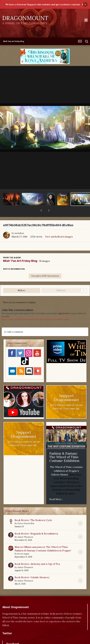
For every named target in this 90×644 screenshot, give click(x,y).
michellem (19, 225)
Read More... (56, 491)
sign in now (64, 305)
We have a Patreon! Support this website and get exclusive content (43, 4)
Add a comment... (14, 324)
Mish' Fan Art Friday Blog (20, 253)
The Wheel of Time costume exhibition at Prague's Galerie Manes (66, 463)
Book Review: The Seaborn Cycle (33, 512)
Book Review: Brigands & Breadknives (36, 525)
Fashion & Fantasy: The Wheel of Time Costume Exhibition (64, 449)
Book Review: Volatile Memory (32, 569)
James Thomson (25, 529)
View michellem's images (59, 229)
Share (22, 282)
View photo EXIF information (45, 268)
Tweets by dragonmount (16, 631)
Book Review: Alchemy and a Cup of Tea (37, 556)
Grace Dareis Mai (26, 515)
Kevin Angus (23, 546)
